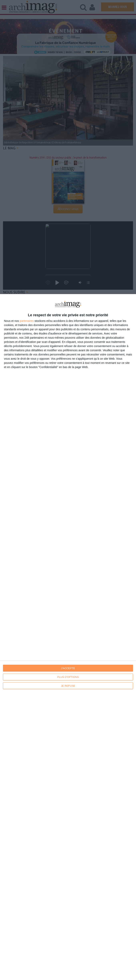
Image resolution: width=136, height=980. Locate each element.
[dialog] (68, 637)
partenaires (27, 321)
